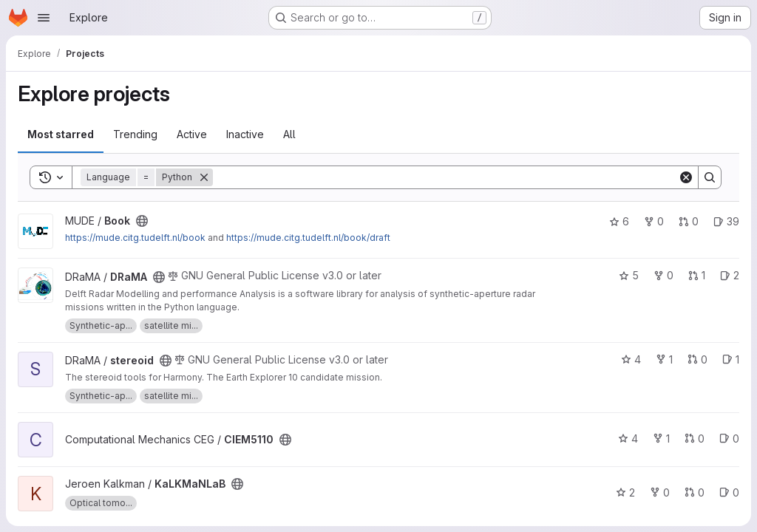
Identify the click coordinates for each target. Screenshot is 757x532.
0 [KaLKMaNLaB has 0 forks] (660, 492)
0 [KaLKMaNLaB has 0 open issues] (729, 492)
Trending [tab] (135, 134)
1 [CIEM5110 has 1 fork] (661, 439)
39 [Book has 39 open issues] (726, 221)
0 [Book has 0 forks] (654, 221)
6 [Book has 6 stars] (619, 221)
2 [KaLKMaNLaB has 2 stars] (625, 492)
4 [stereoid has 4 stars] (631, 359)
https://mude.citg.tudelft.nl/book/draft (308, 238)
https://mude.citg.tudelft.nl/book (135, 238)
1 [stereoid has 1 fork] (664, 359)
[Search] (445, 177)
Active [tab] (192, 134)
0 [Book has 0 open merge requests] (689, 221)
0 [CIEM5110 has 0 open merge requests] (695, 439)
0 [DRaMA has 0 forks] (663, 275)
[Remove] (204, 177)
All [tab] (289, 134)
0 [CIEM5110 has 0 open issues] (729, 439)
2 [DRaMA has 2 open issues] (730, 275)
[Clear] (686, 177)
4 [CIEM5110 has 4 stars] (628, 439)
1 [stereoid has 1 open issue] (731, 359)
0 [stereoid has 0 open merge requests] (697, 359)
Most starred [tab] (61, 134)
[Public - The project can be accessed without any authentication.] (142, 221)
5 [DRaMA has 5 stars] (629, 275)
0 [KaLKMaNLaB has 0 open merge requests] (695, 492)
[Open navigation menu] (44, 18)
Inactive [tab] (245, 134)
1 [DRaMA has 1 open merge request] (697, 275)
